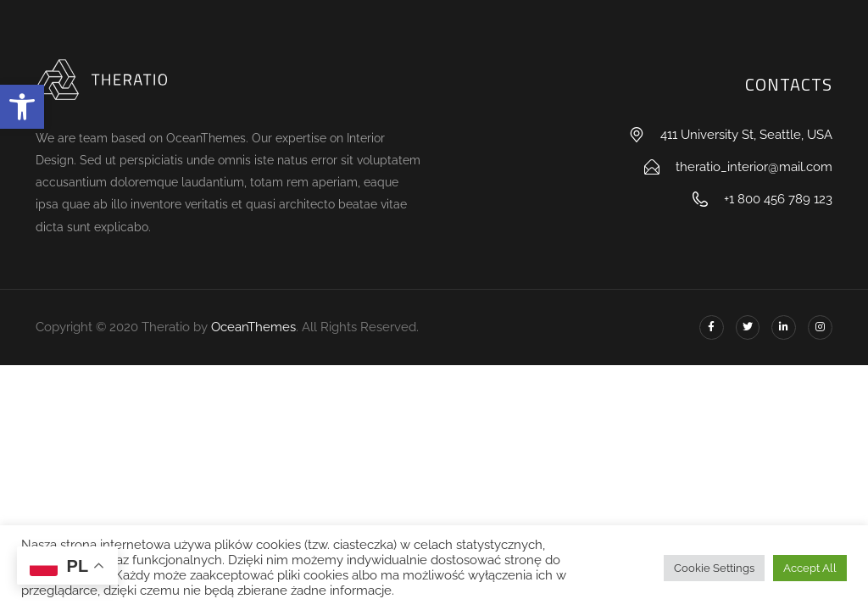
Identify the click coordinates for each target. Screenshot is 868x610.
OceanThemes (253, 327)
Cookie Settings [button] (714, 568)
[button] (22, 107)
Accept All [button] (810, 568)
